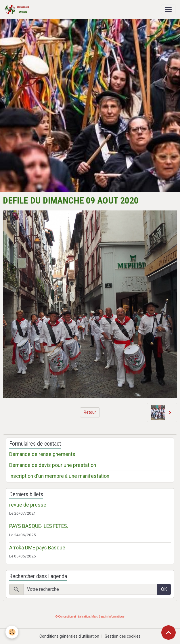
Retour (90, 412)
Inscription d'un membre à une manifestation (59, 476)
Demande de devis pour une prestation (53, 465)
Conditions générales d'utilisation (69, 636)
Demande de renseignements (42, 454)
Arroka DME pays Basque (37, 548)
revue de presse (28, 505)
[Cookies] (12, 632)
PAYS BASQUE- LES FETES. (39, 526)
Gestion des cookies (123, 636)
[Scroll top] (168, 632)
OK (164, 589)
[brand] (18, 9)
